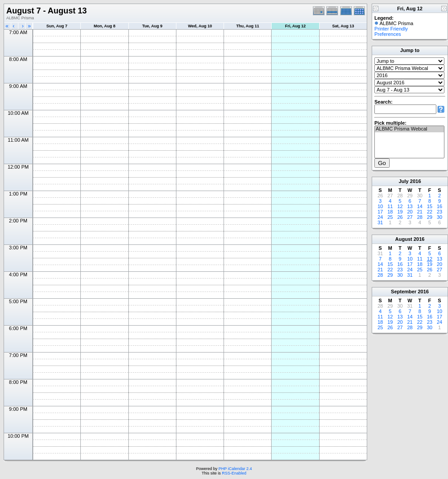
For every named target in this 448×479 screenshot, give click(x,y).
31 (380, 222)
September (404, 292)
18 (390, 212)
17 (380, 212)
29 (430, 217)
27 (410, 217)
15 (430, 206)
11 (390, 206)
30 (439, 217)
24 (380, 217)
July (404, 181)
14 (420, 206)
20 (410, 212)
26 (400, 217)
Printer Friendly (391, 29)
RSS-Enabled (234, 473)
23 (439, 212)
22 (430, 212)
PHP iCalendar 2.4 (235, 469)
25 (390, 217)
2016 (415, 181)
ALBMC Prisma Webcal (409, 129)
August (404, 239)
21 (420, 212)
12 (400, 206)
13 (410, 206)
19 (400, 212)
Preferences (388, 34)
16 (439, 206)
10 (380, 206)
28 (420, 217)
